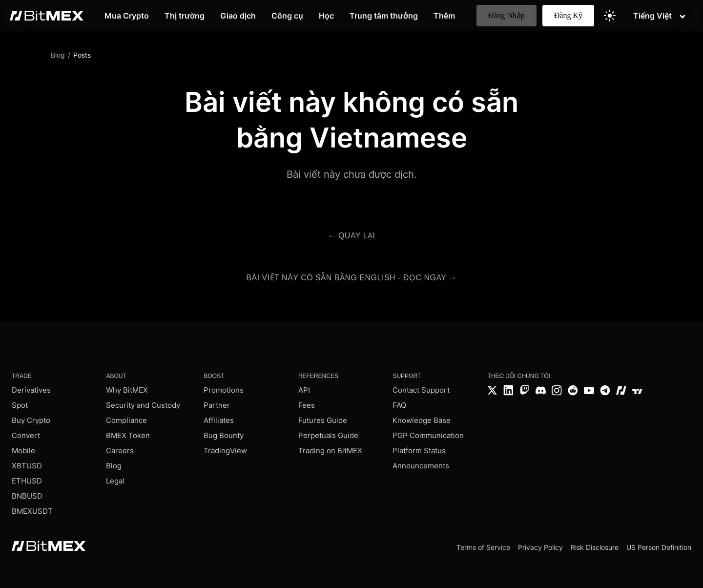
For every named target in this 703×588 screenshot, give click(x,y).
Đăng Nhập (507, 15)
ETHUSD (27, 481)
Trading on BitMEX (330, 451)
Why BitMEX (127, 390)
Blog (114, 466)
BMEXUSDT (32, 511)
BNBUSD (27, 496)
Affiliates (219, 420)
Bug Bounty (224, 435)
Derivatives (31, 390)
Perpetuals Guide (328, 435)
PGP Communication (428, 435)
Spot (20, 405)
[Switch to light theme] (610, 16)
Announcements (421, 466)
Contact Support (421, 390)
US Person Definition (659, 547)
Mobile (23, 451)
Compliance (126, 420)
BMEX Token (128, 435)
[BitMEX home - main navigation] (47, 16)
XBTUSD (27, 466)
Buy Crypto (31, 420)
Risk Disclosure (595, 547)
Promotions (224, 390)
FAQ (399, 405)
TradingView (225, 451)
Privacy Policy (540, 547)
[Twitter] (492, 391)
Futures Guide (323, 420)
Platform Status (419, 451)
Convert (26, 435)
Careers (120, 451)
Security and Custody (143, 405)
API (304, 390)
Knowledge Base (422, 420)
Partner (217, 405)
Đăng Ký (568, 15)
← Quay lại (351, 236)
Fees (307, 405)
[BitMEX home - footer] (49, 547)
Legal (115, 481)
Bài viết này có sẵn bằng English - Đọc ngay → (351, 278)
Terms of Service (483, 547)
